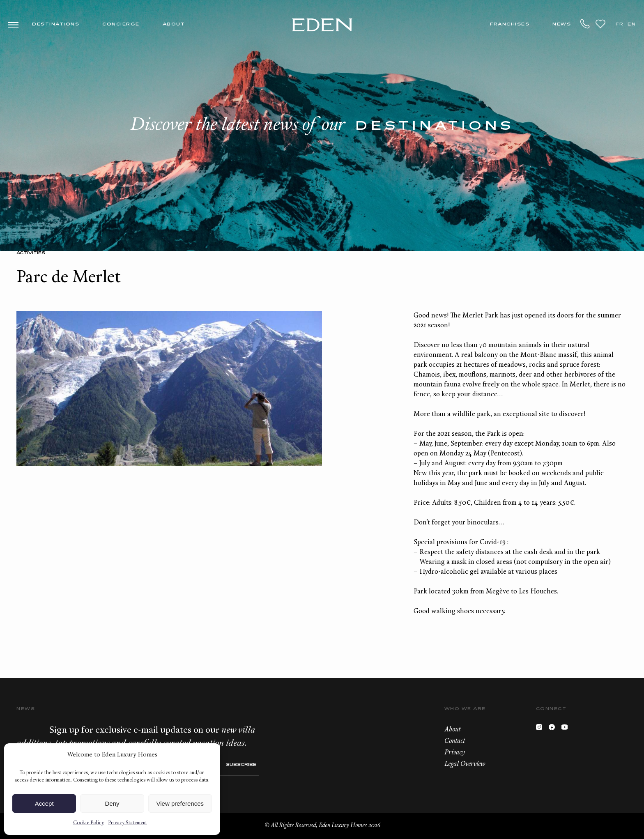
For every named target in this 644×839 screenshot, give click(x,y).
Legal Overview (465, 764)
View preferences (180, 803)
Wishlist (600, 24)
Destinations (56, 24)
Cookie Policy (89, 823)
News (562, 24)
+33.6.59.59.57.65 (585, 24)
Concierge (121, 24)
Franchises (510, 24)
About (174, 24)
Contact (455, 741)
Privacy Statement (128, 823)
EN (632, 24)
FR (620, 24)
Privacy (455, 753)
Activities (31, 253)
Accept (44, 803)
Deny (112, 803)
